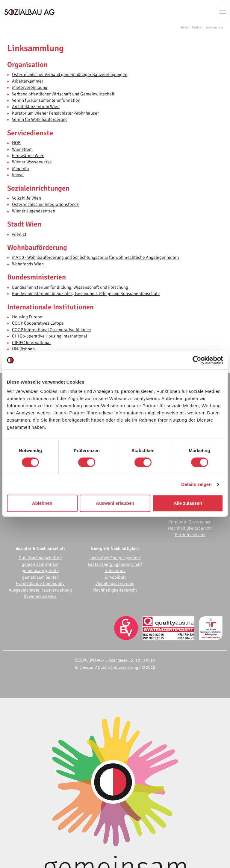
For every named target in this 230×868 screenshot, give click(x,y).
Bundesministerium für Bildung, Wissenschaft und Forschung (70, 287)
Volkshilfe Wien (27, 198)
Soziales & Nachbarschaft (40, 548)
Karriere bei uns (190, 535)
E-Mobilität (115, 577)
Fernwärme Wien (28, 156)
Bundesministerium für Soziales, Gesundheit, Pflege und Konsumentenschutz (86, 294)
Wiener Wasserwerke (32, 162)
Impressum (85, 667)
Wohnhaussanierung (115, 583)
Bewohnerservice (40, 596)
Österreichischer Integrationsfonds (45, 204)
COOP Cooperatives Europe (38, 323)
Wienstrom (22, 149)
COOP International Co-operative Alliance (52, 330)
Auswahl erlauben (115, 503)
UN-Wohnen (24, 349)
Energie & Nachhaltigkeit (115, 548)
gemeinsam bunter (40, 577)
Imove (18, 175)
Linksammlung (214, 28)
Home (185, 28)
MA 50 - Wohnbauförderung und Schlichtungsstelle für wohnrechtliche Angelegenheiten (95, 257)
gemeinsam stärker (40, 564)
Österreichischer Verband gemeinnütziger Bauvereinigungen (70, 75)
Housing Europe (27, 317)
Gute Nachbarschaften (40, 558)
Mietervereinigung (30, 87)
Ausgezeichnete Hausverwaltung (40, 590)
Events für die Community (40, 583)
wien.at (19, 234)
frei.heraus (115, 571)
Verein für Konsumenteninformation (46, 100)
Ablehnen (42, 503)
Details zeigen (196, 484)
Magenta (21, 168)
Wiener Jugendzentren (34, 211)
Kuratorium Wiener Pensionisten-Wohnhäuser (55, 113)
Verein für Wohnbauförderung (40, 119)
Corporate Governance (190, 522)
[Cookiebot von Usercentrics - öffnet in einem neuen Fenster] (197, 360)
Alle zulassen (188, 503)
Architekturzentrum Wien (36, 107)
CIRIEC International (31, 343)
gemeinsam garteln (40, 571)
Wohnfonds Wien (28, 264)
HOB (16, 143)
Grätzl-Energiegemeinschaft (115, 564)
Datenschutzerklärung (118, 667)
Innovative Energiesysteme (115, 558)
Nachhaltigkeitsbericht (190, 528)
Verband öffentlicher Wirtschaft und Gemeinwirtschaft (63, 94)
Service (196, 28)
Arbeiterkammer (28, 81)
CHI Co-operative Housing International (50, 336)
